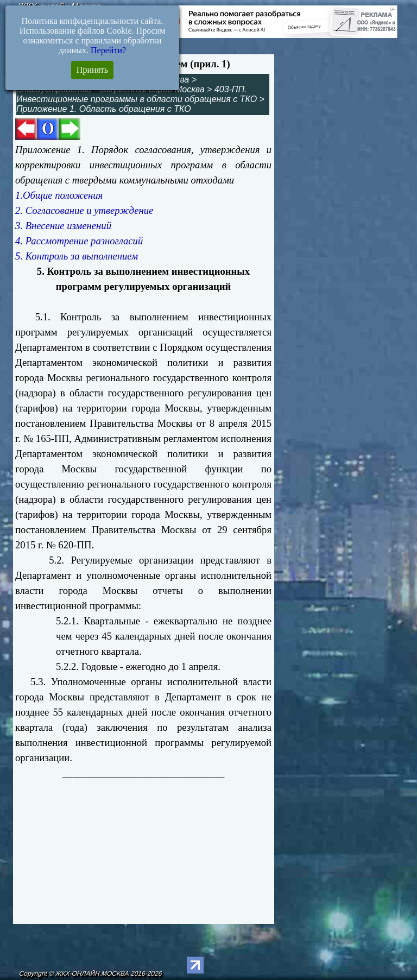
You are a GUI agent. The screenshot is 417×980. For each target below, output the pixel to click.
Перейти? (108, 50)
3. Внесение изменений (63, 226)
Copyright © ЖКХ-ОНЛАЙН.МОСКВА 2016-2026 (90, 973)
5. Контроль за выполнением (77, 256)
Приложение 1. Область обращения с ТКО (104, 109)
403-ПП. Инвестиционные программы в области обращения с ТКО (137, 94)
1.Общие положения (59, 195)
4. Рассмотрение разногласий (79, 241)
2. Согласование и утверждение (84, 210)
